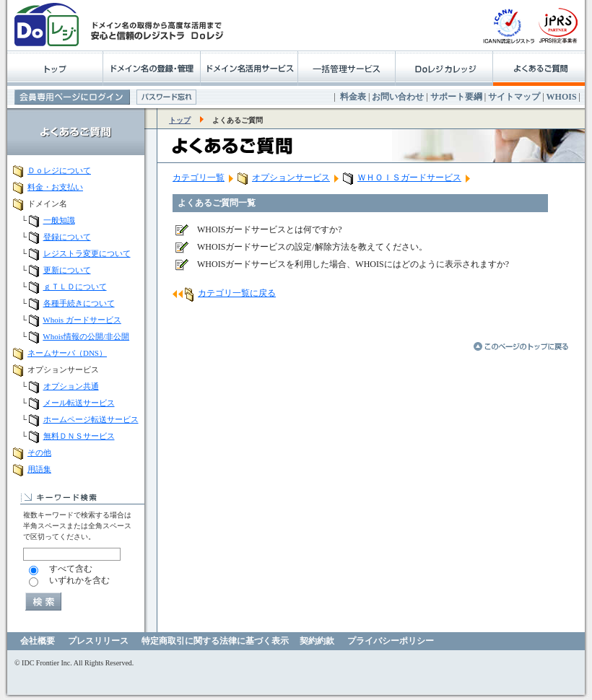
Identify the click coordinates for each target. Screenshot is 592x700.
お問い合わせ (398, 97)
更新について (67, 270)
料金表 (353, 97)
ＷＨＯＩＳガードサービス (409, 178)
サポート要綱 (456, 97)
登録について (67, 237)
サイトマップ (514, 97)
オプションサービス (291, 178)
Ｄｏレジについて (59, 170)
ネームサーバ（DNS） (67, 353)
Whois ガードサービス (82, 320)
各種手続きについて (79, 303)
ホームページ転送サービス (91, 419)
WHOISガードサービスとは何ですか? (270, 229)
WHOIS (562, 97)
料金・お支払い (55, 187)
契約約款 (317, 641)
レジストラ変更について (87, 253)
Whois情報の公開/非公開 (86, 336)
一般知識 (59, 220)
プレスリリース (98, 641)
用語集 (39, 469)
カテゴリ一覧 (199, 178)
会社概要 (38, 641)
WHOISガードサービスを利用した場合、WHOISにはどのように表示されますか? (353, 264)
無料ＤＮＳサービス (79, 436)
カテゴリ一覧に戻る (237, 293)
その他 (39, 452)
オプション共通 (71, 386)
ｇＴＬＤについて (75, 286)
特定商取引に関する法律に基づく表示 (215, 641)
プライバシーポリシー (391, 641)
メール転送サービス (79, 403)
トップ (180, 120)
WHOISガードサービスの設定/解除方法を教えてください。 (312, 247)
